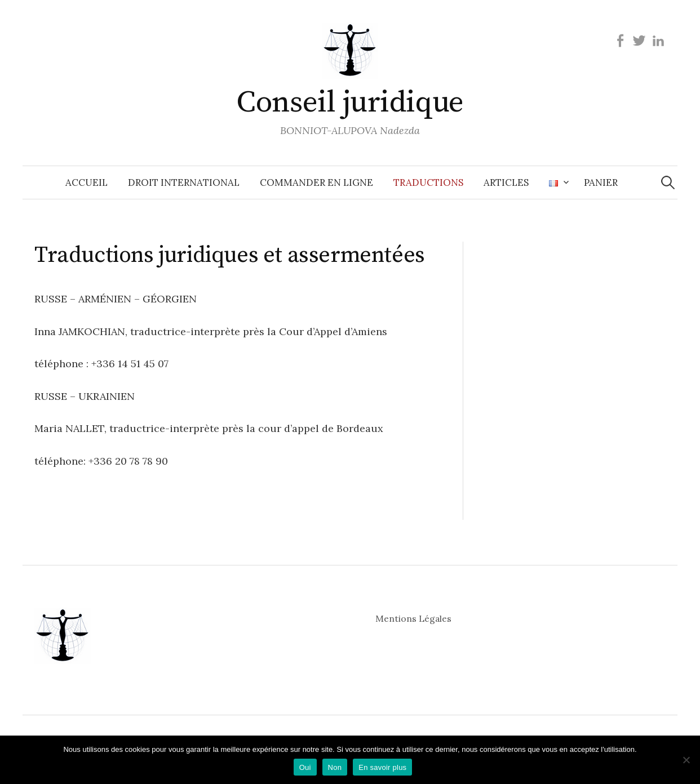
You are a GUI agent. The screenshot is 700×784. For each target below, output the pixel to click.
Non (335, 767)
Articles (506, 182)
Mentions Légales (413, 618)
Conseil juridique (350, 103)
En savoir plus (382, 767)
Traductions (428, 182)
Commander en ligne (316, 182)
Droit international (184, 182)
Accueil (87, 182)
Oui (305, 767)
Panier (601, 182)
